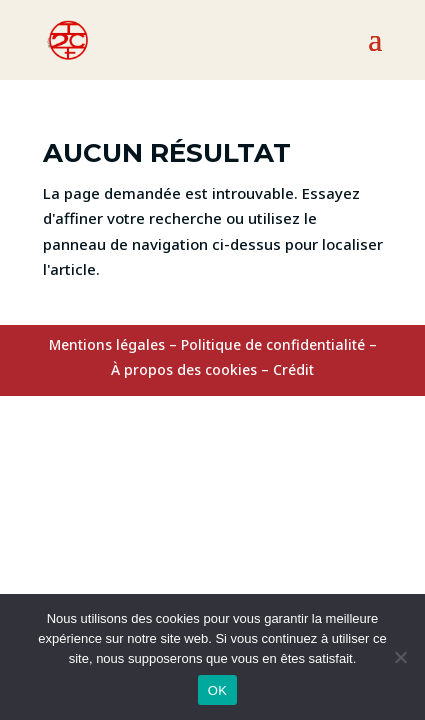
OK (217, 690)
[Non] (400, 657)
